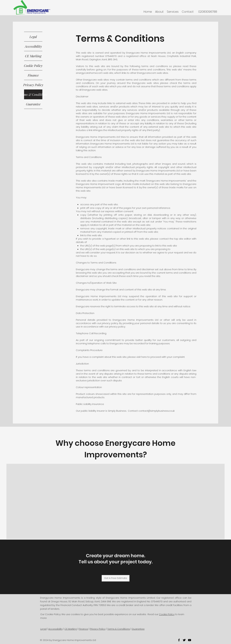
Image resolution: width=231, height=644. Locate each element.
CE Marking (33, 56)
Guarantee (33, 104)
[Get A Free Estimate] (116, 578)
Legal (33, 37)
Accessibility (33, 46)
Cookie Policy (33, 66)
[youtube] (190, 640)
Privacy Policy (33, 85)
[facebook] (179, 640)
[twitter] (184, 640)
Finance (33, 75)
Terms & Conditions (33, 94)
